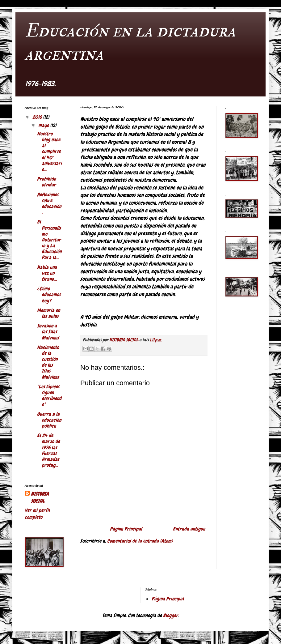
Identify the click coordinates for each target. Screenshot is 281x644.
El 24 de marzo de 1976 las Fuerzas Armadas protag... (48, 450)
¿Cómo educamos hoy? (49, 294)
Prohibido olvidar (46, 182)
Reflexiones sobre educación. (49, 204)
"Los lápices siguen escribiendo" (49, 396)
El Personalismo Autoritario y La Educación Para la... (49, 240)
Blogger (171, 615)
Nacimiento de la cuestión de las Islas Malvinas (48, 362)
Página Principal (126, 529)
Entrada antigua (189, 529)
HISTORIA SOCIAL (40, 497)
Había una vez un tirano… (47, 273)
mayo (44, 125)
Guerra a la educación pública (49, 420)
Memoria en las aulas (48, 313)
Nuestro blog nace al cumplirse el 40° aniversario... (49, 151)
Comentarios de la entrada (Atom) (140, 541)
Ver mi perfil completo (37, 514)
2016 (38, 117)
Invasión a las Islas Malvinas (48, 332)
